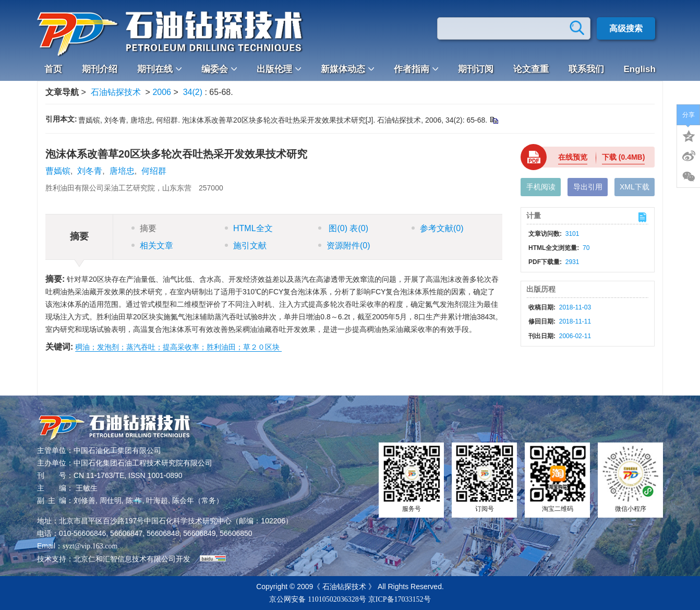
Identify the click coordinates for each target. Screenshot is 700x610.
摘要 (144, 228)
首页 (53, 69)
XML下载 (635, 187)
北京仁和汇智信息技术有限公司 (125, 559)
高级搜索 (626, 28)
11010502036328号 (337, 599)
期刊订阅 (476, 69)
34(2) (194, 92)
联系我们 (586, 69)
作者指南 (416, 69)
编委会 (219, 69)
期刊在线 (159, 69)
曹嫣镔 (58, 171)
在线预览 (573, 157)
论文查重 (531, 69)
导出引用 (588, 187)
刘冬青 (90, 171)
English (640, 69)
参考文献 (438, 228)
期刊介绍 (100, 69)
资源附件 (344, 246)
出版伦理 (279, 69)
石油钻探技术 (116, 92)
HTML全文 (249, 228)
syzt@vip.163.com (90, 546)
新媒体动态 (347, 69)
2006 (162, 92)
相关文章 (152, 246)
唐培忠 (122, 171)
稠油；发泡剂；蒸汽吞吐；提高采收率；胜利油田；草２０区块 (178, 347)
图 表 (343, 228)
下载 (623, 157)
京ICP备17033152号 (400, 599)
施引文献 (246, 246)
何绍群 (154, 171)
